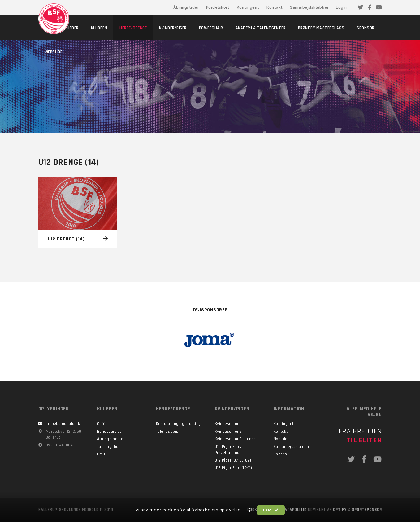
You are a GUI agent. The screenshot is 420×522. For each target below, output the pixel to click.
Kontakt (275, 7)
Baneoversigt (109, 432)
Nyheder (281, 439)
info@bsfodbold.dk (63, 424)
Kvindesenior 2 (228, 432)
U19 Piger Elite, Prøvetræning (228, 450)
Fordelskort (218, 7)
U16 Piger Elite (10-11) (234, 468)
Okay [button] (271, 510)
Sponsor (281, 454)
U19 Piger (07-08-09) (233, 460)
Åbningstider (186, 7)
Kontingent (248, 7)
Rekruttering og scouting (178, 424)
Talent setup (167, 432)
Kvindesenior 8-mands (235, 439)
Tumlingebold (110, 447)
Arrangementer (111, 439)
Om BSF (104, 454)
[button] (250, 510)
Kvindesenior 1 (228, 424)
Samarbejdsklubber (309, 7)
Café (101, 424)
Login (341, 7)
